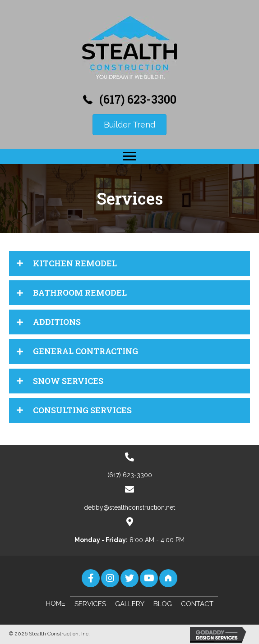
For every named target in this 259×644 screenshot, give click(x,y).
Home (56, 603)
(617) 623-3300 (138, 99)
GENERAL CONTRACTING (86, 351)
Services (90, 604)
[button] (129, 156)
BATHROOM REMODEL (80, 292)
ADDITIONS (57, 322)
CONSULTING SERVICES (82, 410)
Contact (197, 604)
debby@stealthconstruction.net (129, 507)
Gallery (130, 604)
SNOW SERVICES (68, 381)
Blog (163, 604)
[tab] (129, 263)
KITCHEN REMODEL (75, 263)
